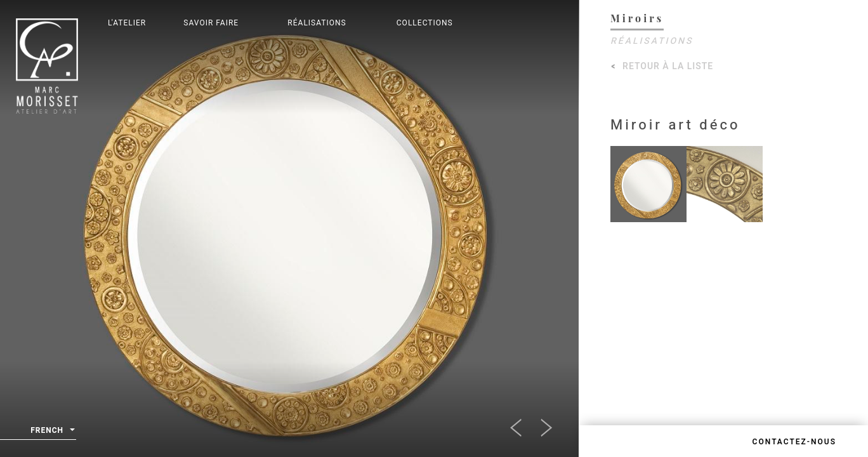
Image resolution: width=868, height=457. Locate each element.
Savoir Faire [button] (211, 23)
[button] (522, 424)
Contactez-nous (794, 442)
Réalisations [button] (317, 23)
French (53, 431)
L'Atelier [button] (127, 23)
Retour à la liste (668, 66)
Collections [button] (425, 23)
